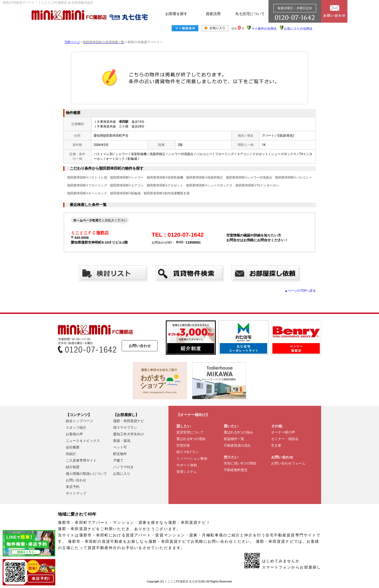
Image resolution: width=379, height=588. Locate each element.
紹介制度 (73, 467)
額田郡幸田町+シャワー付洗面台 (249, 177)
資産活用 (213, 14)
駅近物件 (120, 454)
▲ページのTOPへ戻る (300, 291)
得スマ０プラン (125, 428)
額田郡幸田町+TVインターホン (257, 185)
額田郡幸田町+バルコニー (294, 177)
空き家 (276, 445)
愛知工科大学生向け (129, 434)
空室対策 (183, 445)
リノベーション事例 (192, 459)
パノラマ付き (123, 467)
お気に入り (122, 474)
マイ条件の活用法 (264, 29)
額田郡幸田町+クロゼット (165, 185)
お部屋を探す (176, 14)
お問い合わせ (140, 346)
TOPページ (72, 42)
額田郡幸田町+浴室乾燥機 (165, 177)
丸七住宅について (250, 14)
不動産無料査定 (236, 470)
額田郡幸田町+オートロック (87, 193)
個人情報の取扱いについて (86, 474)
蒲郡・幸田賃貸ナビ (129, 421)
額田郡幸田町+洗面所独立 (205, 177)
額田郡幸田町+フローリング (87, 185)
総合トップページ (79, 421)
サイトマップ (76, 493)
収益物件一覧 (234, 439)
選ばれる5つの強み (238, 432)
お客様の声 (74, 434)
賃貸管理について (190, 432)
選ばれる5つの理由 (191, 439)
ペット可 (120, 447)
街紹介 (71, 454)
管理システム (187, 472)
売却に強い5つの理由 (240, 463)
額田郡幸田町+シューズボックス (209, 185)
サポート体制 (187, 465)
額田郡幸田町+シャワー (127, 177)
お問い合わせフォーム (288, 463)
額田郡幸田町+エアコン (127, 185)
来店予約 (73, 487)
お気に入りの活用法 (298, 29)
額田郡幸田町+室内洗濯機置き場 (167, 193)
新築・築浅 (122, 441)
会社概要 (73, 447)
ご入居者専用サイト (81, 460)
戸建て (118, 460)
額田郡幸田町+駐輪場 (125, 193)
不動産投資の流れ (237, 445)
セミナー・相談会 (285, 439)
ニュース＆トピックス (83, 441)
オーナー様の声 (283, 432)
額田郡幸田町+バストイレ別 (87, 177)
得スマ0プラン (188, 452)
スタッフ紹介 (76, 428)
